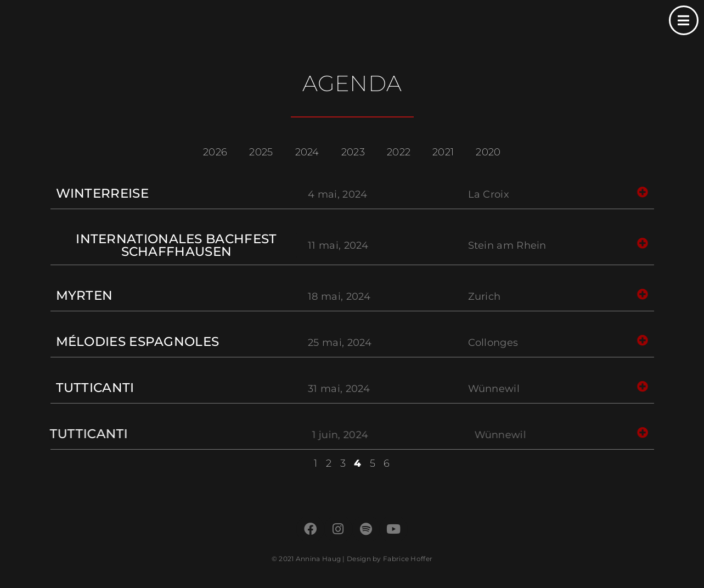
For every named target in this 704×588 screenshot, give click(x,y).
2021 (443, 152)
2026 (215, 152)
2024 (307, 152)
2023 (353, 152)
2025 (261, 152)
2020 (488, 152)
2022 (399, 152)
